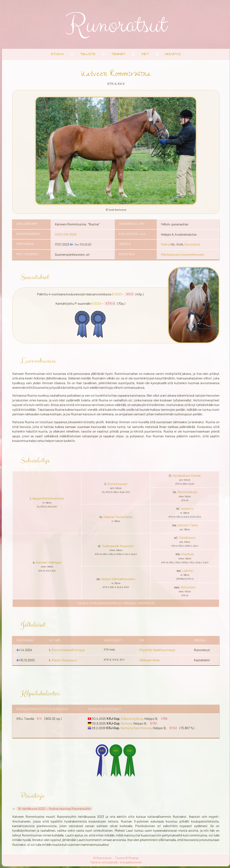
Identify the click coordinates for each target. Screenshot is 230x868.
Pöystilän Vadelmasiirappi (157, 650)
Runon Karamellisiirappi (68, 650)
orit (145, 54)
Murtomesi (188, 587)
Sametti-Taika (188, 525)
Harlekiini (187, 508)
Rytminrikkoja (187, 492)
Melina (165, 244)
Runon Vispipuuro (64, 660)
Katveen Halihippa (49, 562)
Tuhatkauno (187, 537)
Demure (126, 723)
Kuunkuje (188, 554)
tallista (88, 54)
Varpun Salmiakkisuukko (118, 579)
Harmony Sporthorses (136, 728)
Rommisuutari (117, 484)
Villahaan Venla (149, 660)
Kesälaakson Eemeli (187, 475)
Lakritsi (188, 570)
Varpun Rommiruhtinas (48, 498)
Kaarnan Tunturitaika (118, 517)
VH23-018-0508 (66, 234)
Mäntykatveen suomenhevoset (183, 254)
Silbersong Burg (132, 718)
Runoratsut (192, 244)
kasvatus (173, 54)
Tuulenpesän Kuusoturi (118, 546)
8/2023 (117, 294)
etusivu (58, 54)
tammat (118, 54)
